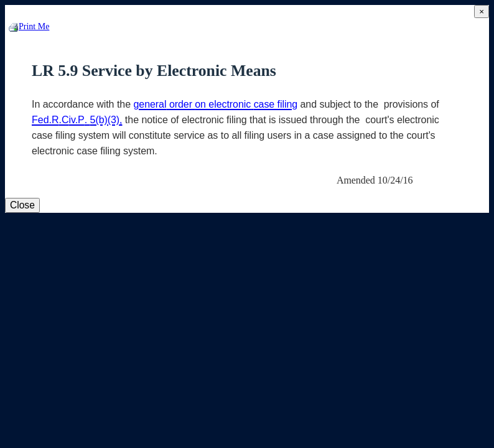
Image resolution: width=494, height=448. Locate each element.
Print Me (29, 26)
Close (22, 205)
